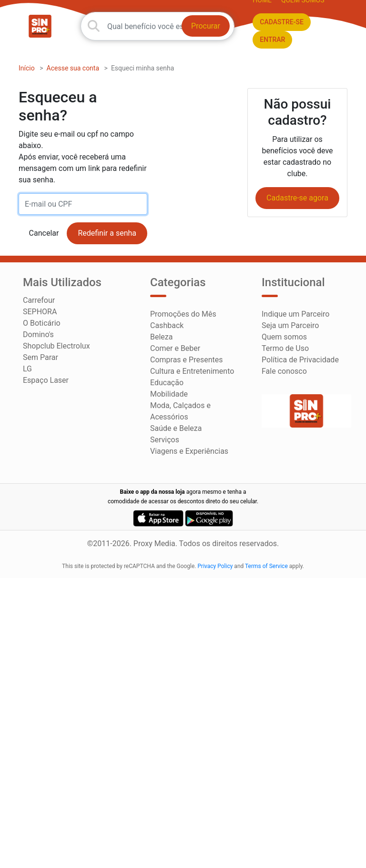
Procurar (206, 26)
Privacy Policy (215, 566)
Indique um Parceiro (295, 314)
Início (27, 68)
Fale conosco (284, 371)
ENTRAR (272, 40)
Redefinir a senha (107, 233)
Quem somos (284, 337)
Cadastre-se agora (297, 198)
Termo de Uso (285, 348)
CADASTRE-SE (282, 22)
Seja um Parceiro (290, 325)
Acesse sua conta (73, 68)
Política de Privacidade (300, 360)
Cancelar (44, 233)
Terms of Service (266, 566)
